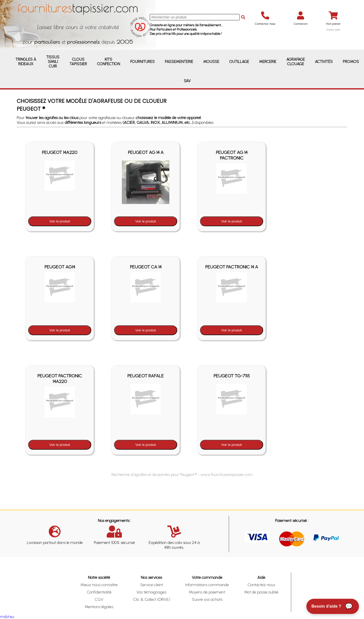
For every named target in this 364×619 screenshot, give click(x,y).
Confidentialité (99, 592)
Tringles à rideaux (26, 62)
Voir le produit (60, 221)
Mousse (211, 62)
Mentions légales (99, 607)
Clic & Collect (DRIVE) (152, 599)
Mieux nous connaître (99, 585)
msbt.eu (7, 617)
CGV (99, 599)
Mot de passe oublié (261, 592)
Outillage (239, 62)
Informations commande (207, 585)
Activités (324, 62)
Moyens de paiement (207, 592)
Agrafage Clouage (296, 62)
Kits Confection (109, 62)
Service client (152, 585)
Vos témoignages (151, 592)
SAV (187, 81)
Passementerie (179, 62)
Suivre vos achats (207, 599)
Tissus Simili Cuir (53, 62)
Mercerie (268, 62)
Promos (351, 62)
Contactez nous (261, 585)
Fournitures (142, 62)
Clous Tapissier (78, 62)
